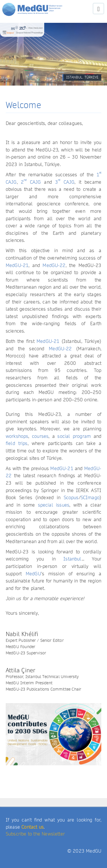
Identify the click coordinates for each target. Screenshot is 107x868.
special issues (54, 505)
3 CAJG (65, 182)
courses (40, 436)
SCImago (90, 498)
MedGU (33, 574)
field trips (17, 443)
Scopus (71, 498)
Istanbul (72, 559)
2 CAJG (31, 182)
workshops (17, 436)
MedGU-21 (17, 265)
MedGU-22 (54, 265)
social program (74, 436)
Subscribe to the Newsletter (35, 834)
